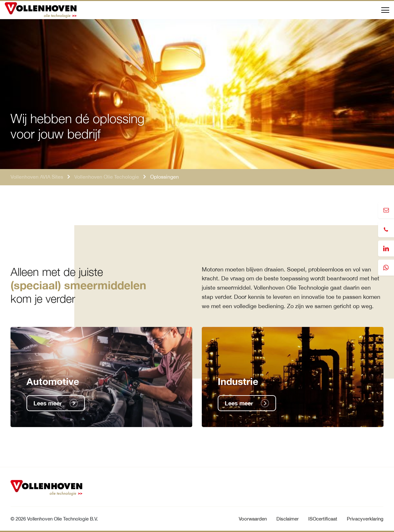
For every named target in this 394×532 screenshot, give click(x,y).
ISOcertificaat (323, 519)
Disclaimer (288, 519)
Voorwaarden (253, 519)
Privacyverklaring (365, 519)
